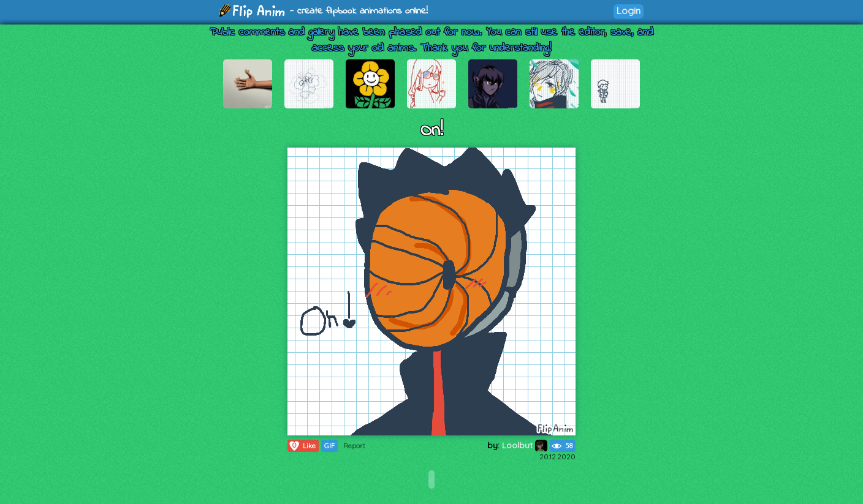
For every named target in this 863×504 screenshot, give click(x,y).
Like (302, 446)
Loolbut (525, 445)
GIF (329, 446)
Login (629, 11)
